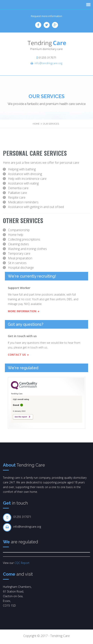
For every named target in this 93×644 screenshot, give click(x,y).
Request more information (46, 16)
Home (36, 124)
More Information (24, 311)
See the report (21, 417)
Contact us (18, 355)
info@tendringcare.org (48, 63)
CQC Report (22, 563)
